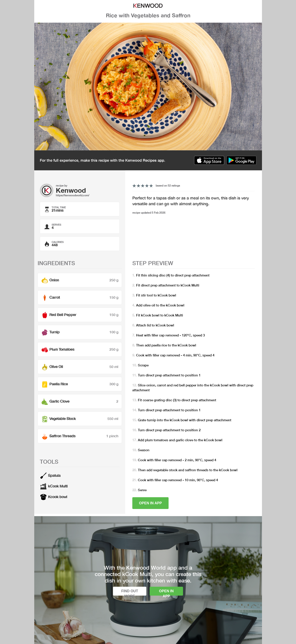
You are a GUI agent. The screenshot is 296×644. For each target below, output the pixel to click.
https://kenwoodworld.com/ (72, 195)
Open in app (150, 503)
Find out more (130, 592)
